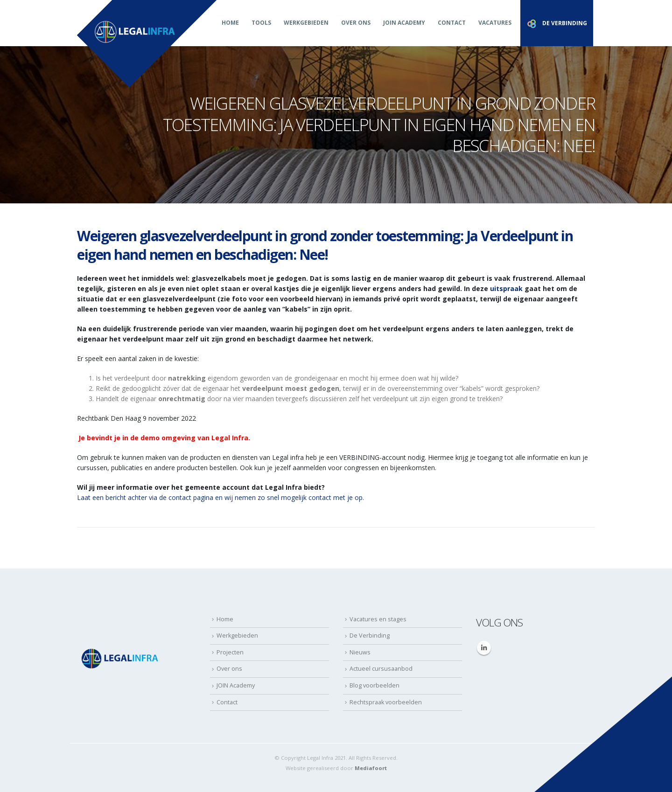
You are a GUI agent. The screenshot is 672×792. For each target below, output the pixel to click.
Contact (452, 23)
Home (230, 23)
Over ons (356, 23)
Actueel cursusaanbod (381, 669)
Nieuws (360, 652)
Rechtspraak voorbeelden (386, 702)
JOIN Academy (404, 23)
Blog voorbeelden (374, 685)
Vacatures (495, 23)
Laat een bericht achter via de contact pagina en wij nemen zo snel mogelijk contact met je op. (220, 497)
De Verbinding (370, 636)
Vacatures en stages (378, 619)
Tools (261, 23)
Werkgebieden (306, 23)
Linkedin (484, 648)
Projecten (230, 652)
